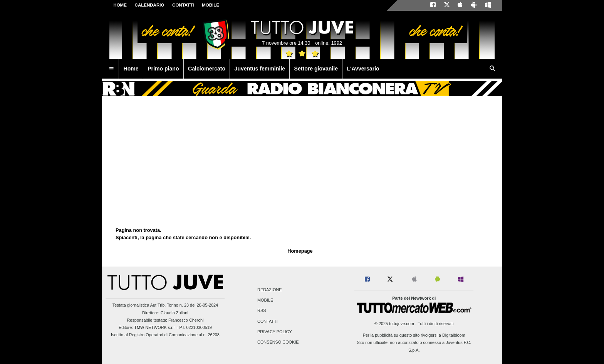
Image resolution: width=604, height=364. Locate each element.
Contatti (268, 321)
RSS (262, 311)
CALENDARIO (150, 5)
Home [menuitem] (131, 69)
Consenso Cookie (278, 342)
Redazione (269, 290)
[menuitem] (111, 69)
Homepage (300, 251)
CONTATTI (183, 5)
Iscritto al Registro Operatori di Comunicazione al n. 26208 (165, 335)
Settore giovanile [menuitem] (316, 69)
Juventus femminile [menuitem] (260, 69)
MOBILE (211, 5)
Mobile (265, 300)
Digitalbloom (454, 335)
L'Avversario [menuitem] (363, 69)
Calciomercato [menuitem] (207, 69)
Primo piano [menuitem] (163, 69)
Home (120, 5)
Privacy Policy (275, 332)
